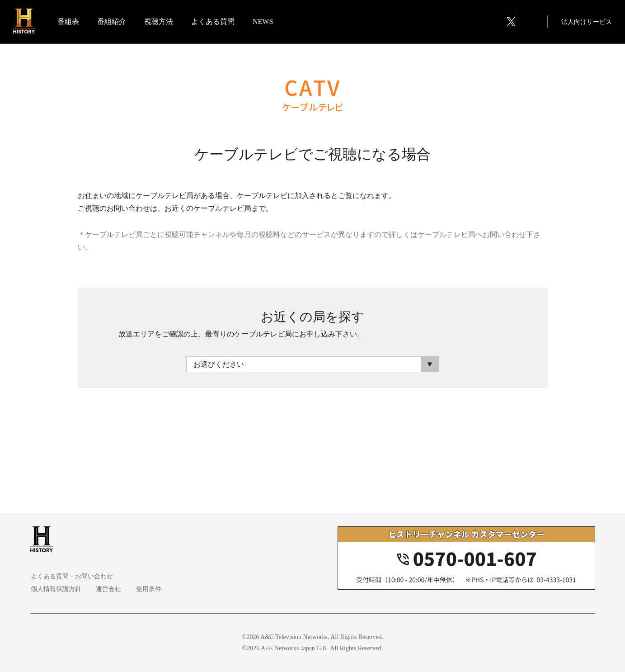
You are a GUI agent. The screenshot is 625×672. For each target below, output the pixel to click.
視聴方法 (159, 22)
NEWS (263, 22)
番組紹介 (112, 22)
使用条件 (146, 589)
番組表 (69, 22)
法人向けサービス (586, 22)
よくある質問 (213, 22)
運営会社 (107, 589)
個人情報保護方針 (56, 589)
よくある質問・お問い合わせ (71, 576)
